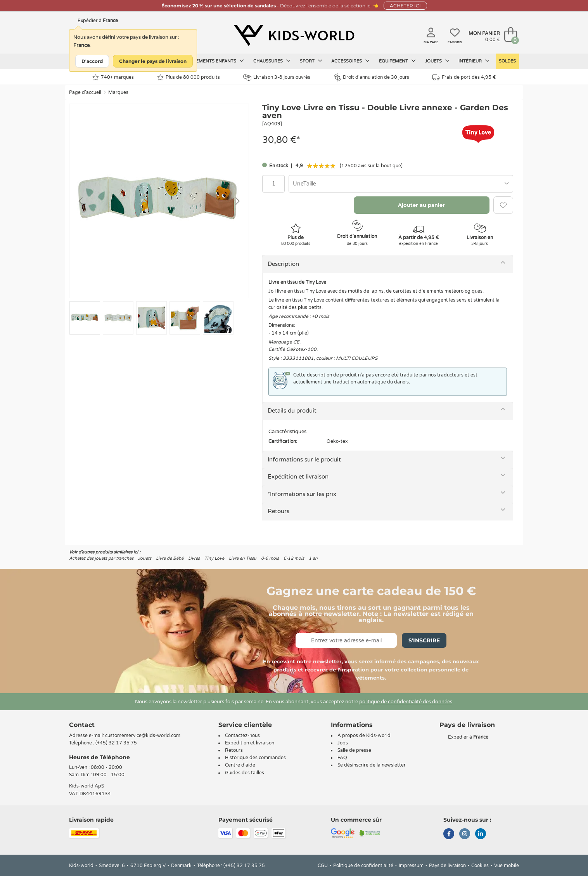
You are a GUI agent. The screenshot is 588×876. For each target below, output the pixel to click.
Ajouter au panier (421, 205)
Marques (118, 92)
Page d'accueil (85, 92)
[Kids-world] (294, 35)
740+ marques (113, 77)
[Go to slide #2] (118, 318)
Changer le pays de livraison (153, 61)
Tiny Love (214, 558)
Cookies (480, 866)
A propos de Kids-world (364, 735)
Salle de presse (354, 750)
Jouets (437, 61)
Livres (194, 558)
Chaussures (272, 61)
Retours (278, 511)
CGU (323, 866)
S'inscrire (424, 640)
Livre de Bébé (170, 558)
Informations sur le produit (304, 460)
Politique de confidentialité (363, 866)
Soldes (507, 61)
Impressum (411, 866)
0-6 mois (270, 558)
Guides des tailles (245, 773)
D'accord (92, 61)
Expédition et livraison (298, 477)
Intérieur (474, 61)
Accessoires (350, 61)
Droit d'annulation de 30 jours (372, 77)
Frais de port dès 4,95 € (464, 77)
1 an (313, 558)
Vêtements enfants (216, 61)
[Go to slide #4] (185, 318)
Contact (82, 725)
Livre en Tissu (243, 558)
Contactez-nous (242, 735)
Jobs (343, 743)
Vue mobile (507, 866)
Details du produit (292, 411)
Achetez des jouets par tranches (101, 558)
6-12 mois (294, 558)
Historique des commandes (255, 758)
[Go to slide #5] (218, 318)
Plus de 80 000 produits (189, 77)
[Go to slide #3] (151, 318)
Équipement (397, 61)
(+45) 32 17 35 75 (116, 743)
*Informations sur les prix (302, 494)
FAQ (342, 758)
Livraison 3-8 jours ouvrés (277, 77)
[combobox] (401, 184)
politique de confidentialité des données (406, 702)
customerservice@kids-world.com (143, 735)
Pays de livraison (447, 866)
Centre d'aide (240, 765)
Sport (311, 61)
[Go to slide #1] (85, 318)
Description (283, 264)
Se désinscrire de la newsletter (372, 765)
